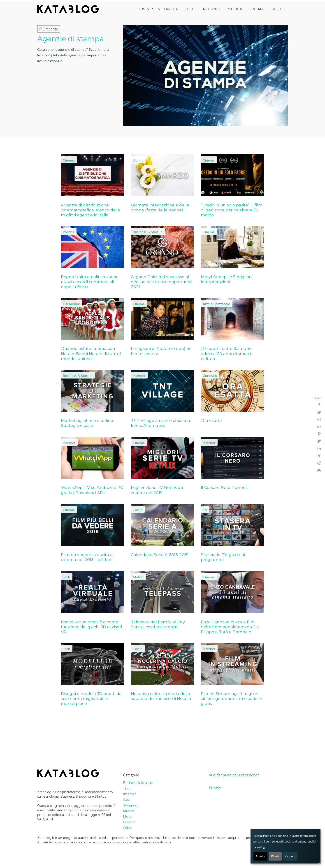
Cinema (256, 9)
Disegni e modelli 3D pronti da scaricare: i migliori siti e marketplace (91, 698)
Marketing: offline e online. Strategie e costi (87, 423)
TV (205, 510)
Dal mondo (71, 304)
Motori (138, 577)
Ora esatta (211, 420)
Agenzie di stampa (71, 39)
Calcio (277, 9)
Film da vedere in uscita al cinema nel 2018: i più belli (87, 557)
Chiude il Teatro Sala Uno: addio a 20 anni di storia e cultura (227, 353)
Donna (138, 160)
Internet (211, 9)
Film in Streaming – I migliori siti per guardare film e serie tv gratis (232, 698)
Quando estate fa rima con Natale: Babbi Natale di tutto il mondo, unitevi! (91, 353)
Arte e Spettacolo (216, 304)
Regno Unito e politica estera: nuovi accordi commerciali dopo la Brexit (90, 282)
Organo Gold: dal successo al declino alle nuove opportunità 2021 (162, 282)
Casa (127, 800)
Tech (190, 9)
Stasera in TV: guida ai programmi (223, 557)
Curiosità (210, 375)
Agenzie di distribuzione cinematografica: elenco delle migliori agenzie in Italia (91, 210)
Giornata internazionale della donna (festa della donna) (160, 207)
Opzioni (290, 856)
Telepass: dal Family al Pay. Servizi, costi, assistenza (158, 624)
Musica (235, 9)
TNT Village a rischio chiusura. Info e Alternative (161, 423)
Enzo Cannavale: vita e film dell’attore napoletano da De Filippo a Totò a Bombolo (230, 627)
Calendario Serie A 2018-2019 (160, 555)
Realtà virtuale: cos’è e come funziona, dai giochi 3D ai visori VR (91, 627)
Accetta (260, 856)
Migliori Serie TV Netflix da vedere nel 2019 (157, 490)
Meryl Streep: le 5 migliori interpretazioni (226, 279)
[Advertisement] (102, 736)
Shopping (131, 805)
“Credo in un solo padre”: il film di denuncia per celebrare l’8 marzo (232, 210)
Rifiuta (275, 856)
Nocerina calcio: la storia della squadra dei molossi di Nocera (161, 696)
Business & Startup (158, 9)
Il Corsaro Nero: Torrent (224, 487)
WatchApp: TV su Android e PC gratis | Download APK (92, 490)
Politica (68, 232)
